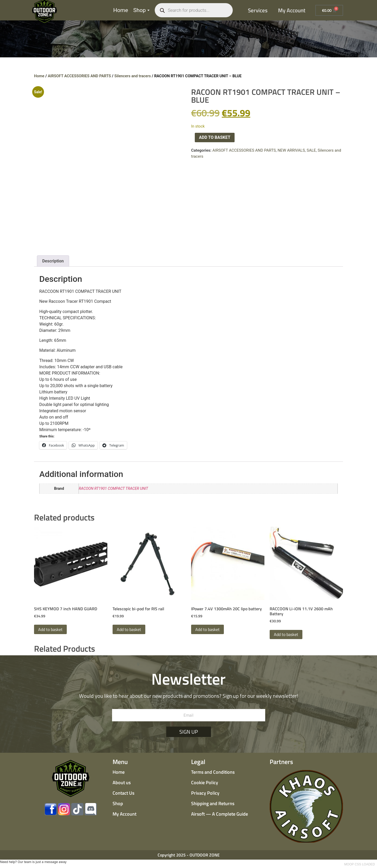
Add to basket (215, 137)
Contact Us (123, 793)
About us (122, 782)
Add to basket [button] (50, 629)
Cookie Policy (205, 782)
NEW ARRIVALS (291, 150)
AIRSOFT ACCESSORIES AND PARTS (79, 76)
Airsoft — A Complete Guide (220, 814)
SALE (311, 150)
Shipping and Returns (213, 803)
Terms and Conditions (213, 772)
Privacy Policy (205, 793)
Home (121, 10)
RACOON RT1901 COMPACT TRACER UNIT (113, 489)
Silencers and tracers (133, 76)
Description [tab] (53, 261)
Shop (141, 10)
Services (258, 10)
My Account (292, 10)
